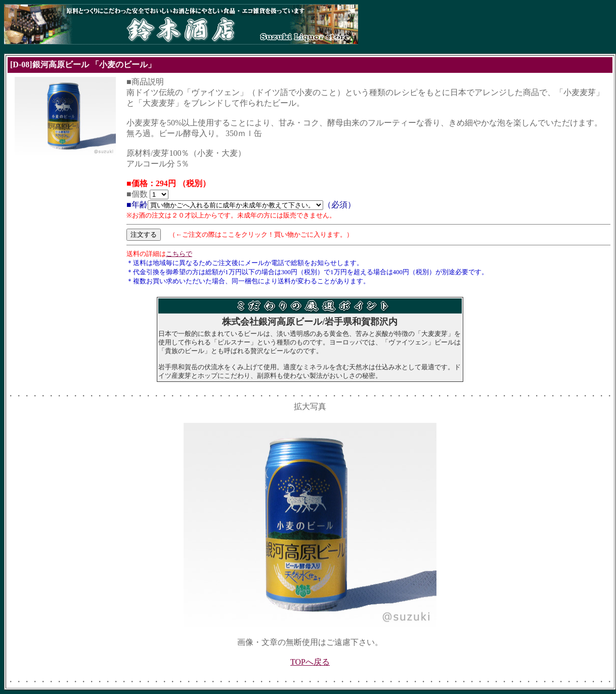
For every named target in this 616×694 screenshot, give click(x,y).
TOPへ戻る (310, 662)
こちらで (179, 254)
